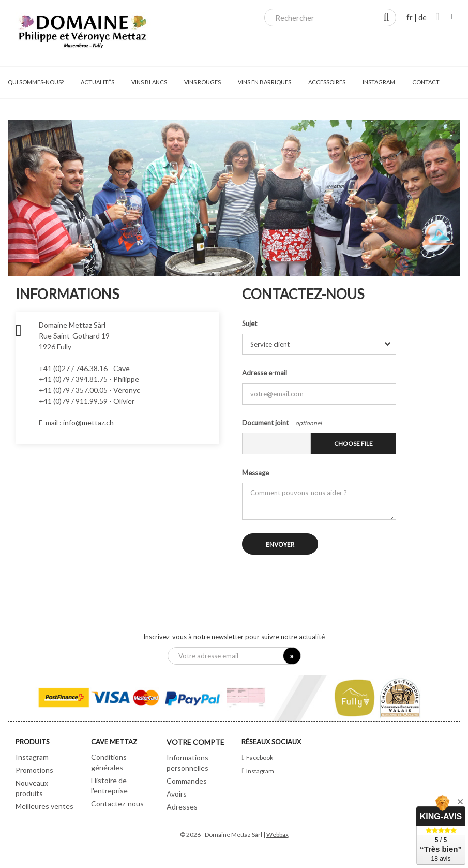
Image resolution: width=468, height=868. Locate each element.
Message (255, 473)
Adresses (182, 807)
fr (410, 17)
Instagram (32, 757)
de (422, 17)
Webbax (277, 835)
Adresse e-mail (265, 373)
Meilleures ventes (44, 806)
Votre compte (195, 742)
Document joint (265, 423)
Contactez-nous (117, 804)
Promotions (34, 770)
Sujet (250, 323)
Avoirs (177, 794)
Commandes (187, 781)
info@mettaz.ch (88, 423)
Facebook (260, 757)
